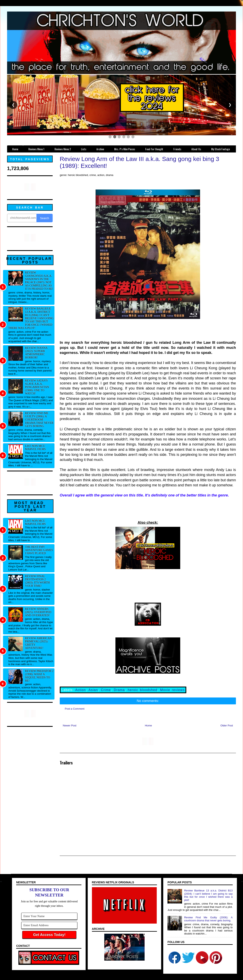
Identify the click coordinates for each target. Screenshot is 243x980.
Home (149, 725)
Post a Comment (75, 709)
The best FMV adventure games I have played (39, 550)
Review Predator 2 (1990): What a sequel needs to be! (39, 676)
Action (81, 690)
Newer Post (70, 725)
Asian (93, 690)
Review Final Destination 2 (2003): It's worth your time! (37, 581)
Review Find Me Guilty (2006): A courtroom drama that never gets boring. (39, 420)
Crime (106, 690)
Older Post (227, 725)
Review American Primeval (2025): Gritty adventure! (38, 643)
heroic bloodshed (143, 690)
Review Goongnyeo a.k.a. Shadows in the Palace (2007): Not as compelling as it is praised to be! (39, 281)
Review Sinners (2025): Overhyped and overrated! (38, 612)
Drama (119, 690)
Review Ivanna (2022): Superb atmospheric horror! (36, 353)
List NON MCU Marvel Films (35, 447)
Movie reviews (172, 690)
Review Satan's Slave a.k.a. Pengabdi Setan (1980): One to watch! (37, 387)
